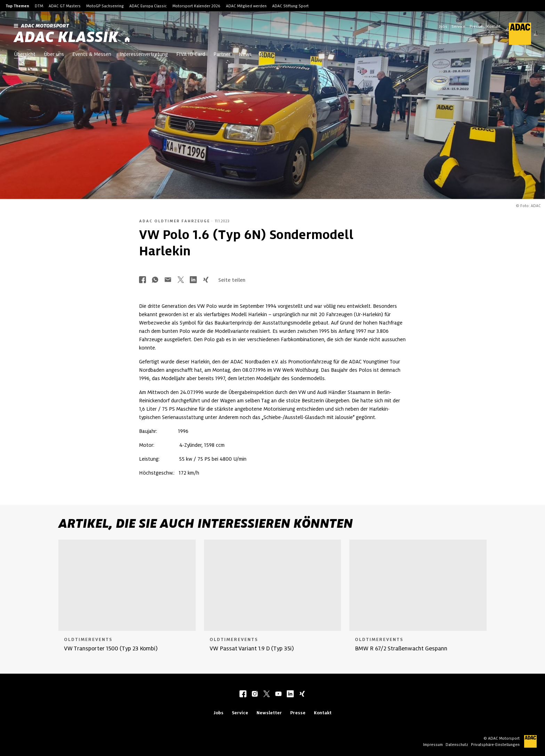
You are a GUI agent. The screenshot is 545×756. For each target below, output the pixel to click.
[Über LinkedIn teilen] (193, 280)
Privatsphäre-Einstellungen (495, 745)
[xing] (302, 695)
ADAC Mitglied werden (246, 6)
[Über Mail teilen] (168, 280)
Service (458, 26)
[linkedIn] (290, 695)
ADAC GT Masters (65, 6)
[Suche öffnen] (261, 55)
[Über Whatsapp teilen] (155, 280)
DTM (39, 6)
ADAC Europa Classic (148, 6)
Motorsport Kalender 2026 (196, 6)
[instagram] (255, 695)
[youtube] (278, 695)
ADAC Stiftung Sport (290, 6)
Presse (476, 26)
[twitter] (267, 695)
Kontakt (494, 26)
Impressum (433, 745)
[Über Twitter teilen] (181, 280)
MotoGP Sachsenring (105, 6)
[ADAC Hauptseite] (516, 34)
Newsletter (269, 713)
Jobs (443, 26)
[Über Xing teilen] (206, 280)
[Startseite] (127, 40)
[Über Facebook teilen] (143, 280)
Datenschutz (457, 745)
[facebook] (243, 695)
